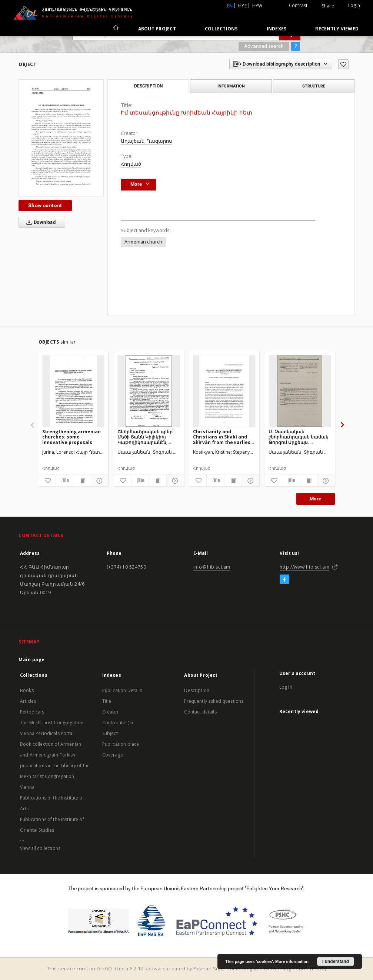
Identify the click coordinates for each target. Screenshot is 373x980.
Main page (32, 660)
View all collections (40, 848)
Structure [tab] (314, 86)
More (316, 499)
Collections (221, 29)
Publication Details (122, 690)
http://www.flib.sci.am (304, 567)
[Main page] (115, 29)
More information (292, 961)
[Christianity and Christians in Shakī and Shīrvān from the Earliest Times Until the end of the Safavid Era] (224, 391)
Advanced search (264, 46)
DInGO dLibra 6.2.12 (120, 969)
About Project (157, 29)
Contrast (298, 5)
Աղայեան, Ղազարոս (146, 141)
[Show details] (99, 481)
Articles (28, 701)
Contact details (200, 712)
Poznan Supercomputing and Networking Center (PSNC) (260, 969)
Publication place (121, 744)
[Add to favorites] (343, 64)
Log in (286, 687)
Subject (110, 733)
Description (197, 690)
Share (328, 6)
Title (107, 701)
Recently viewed (337, 29)
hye (242, 6)
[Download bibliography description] (64, 481)
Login (354, 5)
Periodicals (32, 712)
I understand (336, 961)
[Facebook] (284, 580)
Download (39, 222)
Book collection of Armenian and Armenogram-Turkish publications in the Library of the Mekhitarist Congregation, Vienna (55, 766)
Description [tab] (148, 86)
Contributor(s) (117, 723)
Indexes (277, 29)
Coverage (113, 755)
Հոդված (131, 164)
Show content (45, 205)
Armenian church (143, 242)
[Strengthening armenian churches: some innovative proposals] (74, 391)
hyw (257, 6)
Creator (111, 712)
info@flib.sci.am (212, 567)
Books (27, 690)
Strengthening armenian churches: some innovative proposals (71, 437)
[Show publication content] (82, 481)
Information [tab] (231, 86)
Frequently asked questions (214, 701)
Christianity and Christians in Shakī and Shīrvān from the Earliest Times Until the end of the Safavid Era (224, 437)
